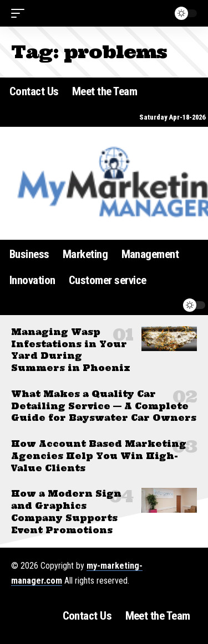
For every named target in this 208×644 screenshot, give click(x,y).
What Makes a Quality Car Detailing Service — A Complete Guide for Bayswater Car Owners (104, 406)
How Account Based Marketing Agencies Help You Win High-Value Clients (99, 456)
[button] (21, 13)
